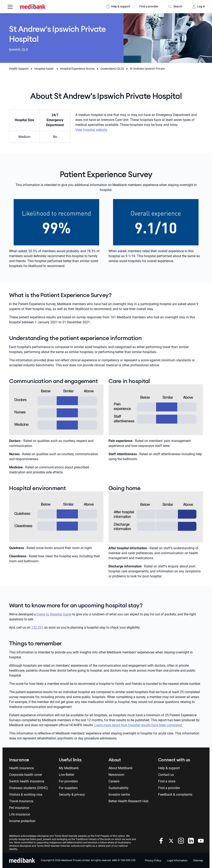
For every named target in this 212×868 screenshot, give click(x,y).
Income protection (22, 821)
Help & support (121, 6)
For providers (68, 781)
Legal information (177, 860)
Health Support (19, 69)
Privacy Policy (153, 860)
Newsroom (116, 775)
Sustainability (119, 788)
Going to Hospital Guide (54, 614)
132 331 (37, 627)
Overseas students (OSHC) (28, 788)
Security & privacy (72, 795)
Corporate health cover (26, 775)
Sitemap (198, 860)
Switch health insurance (27, 781)
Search (178, 6)
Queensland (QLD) (112, 69)
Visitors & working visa (26, 795)
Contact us (166, 775)
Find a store (167, 781)
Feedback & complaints (175, 795)
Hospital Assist (44, 69)
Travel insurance (21, 801)
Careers (114, 781)
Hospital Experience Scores (77, 69)
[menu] (10, 7)
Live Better (66, 775)
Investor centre (119, 795)
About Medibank (120, 768)
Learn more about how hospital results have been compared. (139, 725)
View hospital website (91, 130)
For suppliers (68, 788)
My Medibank (69, 768)
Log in (201, 6)
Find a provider (149, 6)
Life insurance (19, 814)
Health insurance (21, 768)
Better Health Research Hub (128, 801)
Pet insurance (19, 808)
